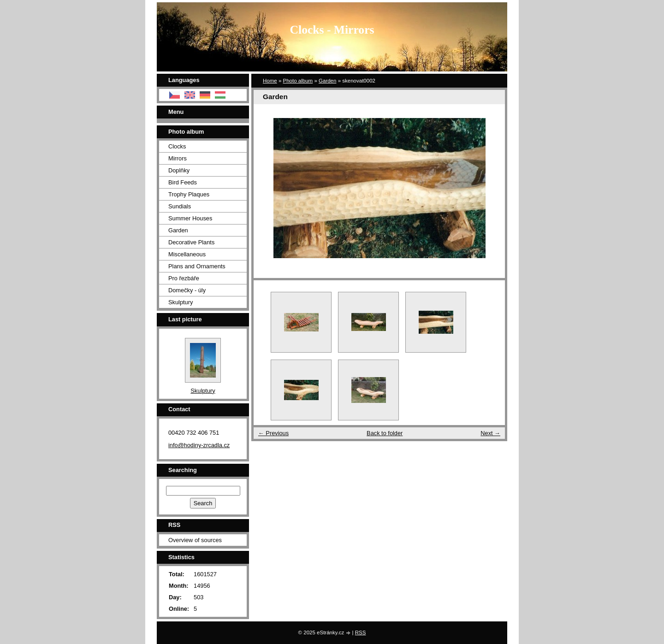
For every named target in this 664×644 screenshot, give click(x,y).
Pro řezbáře (184, 278)
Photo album (298, 81)
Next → (490, 433)
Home (270, 81)
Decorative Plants (191, 242)
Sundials (180, 206)
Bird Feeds (183, 182)
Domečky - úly (187, 290)
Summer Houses (190, 218)
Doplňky (179, 170)
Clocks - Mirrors (332, 30)
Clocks (177, 146)
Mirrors (178, 158)
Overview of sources (195, 540)
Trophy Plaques (189, 194)
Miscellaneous (187, 254)
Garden (327, 81)
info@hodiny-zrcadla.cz (199, 445)
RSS (361, 632)
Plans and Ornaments (197, 266)
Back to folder (385, 433)
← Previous (273, 433)
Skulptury (181, 302)
